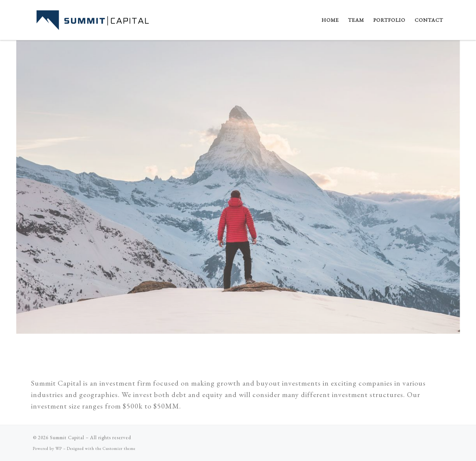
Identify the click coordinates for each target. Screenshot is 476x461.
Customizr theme (119, 448)
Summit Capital (67, 438)
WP (59, 448)
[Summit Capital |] (97, 18)
